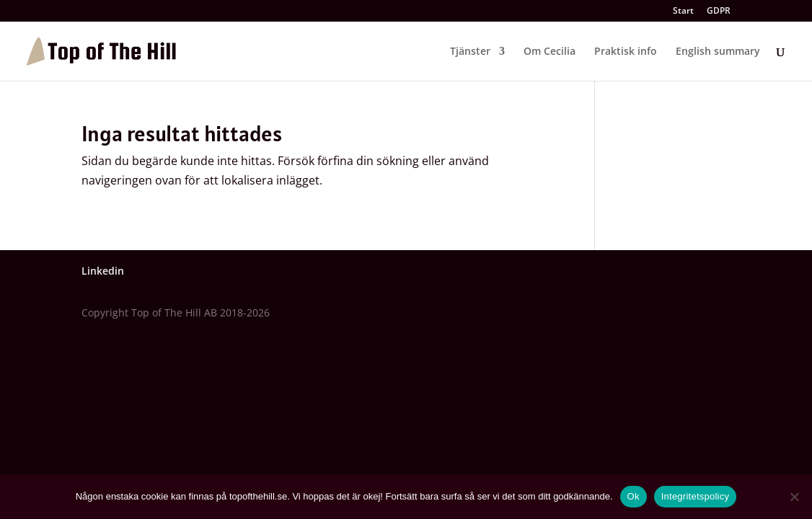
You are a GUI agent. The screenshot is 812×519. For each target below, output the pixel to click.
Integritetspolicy (696, 496)
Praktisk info (626, 52)
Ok (634, 496)
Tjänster (470, 52)
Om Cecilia (550, 52)
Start (683, 12)
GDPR (719, 12)
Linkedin (103, 271)
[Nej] (794, 497)
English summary (718, 52)
